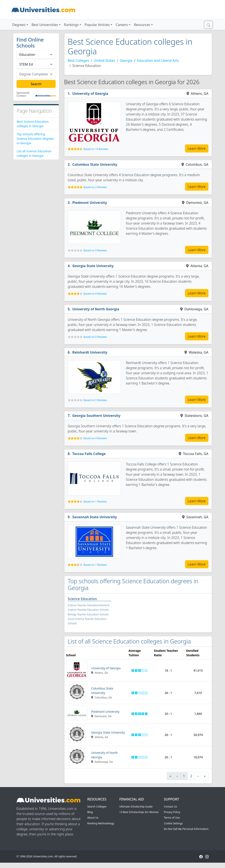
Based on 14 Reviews (96, 149)
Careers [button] (122, 25)
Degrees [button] (19, 25)
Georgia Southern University (96, 416)
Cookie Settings (173, 823)
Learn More (197, 148)
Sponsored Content (23, 94)
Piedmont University (90, 203)
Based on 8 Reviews (95, 294)
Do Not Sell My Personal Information (186, 829)
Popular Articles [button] (97, 25)
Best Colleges (79, 60)
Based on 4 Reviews (95, 438)
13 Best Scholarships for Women (139, 812)
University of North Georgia (96, 309)
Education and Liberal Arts (158, 60)
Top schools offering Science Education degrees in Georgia (35, 139)
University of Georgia (90, 94)
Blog (90, 812)
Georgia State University (93, 266)
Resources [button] (142, 25)
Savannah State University (95, 517)
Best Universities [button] (45, 25)
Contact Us (170, 807)
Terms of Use (172, 818)
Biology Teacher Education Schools (88, 614)
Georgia (126, 60)
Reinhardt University (90, 352)
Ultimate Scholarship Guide (136, 807)
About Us (93, 818)
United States (104, 60)
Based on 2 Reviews (95, 187)
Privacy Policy (172, 812)
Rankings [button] (71, 25)
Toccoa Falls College (89, 454)
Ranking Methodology (101, 823)
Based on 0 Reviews (95, 250)
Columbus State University (95, 164)
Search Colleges (97, 807)
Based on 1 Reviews (95, 502)
